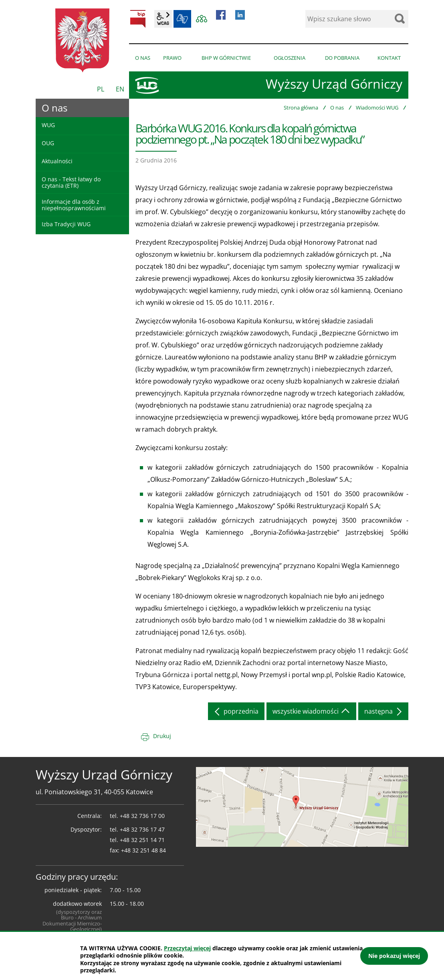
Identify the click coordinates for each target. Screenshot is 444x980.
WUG (48, 125)
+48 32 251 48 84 (143, 850)
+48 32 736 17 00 (142, 816)
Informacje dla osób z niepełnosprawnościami (74, 205)
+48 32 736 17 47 (142, 829)
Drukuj (162, 736)
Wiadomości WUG (377, 108)
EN (120, 89)
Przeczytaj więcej (187, 948)
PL (101, 89)
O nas (337, 108)
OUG (48, 143)
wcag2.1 (163, 19)
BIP (138, 19)
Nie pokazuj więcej (394, 956)
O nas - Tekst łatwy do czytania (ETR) (71, 182)
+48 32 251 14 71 (142, 840)
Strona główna (301, 108)
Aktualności (57, 161)
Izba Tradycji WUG (66, 224)
